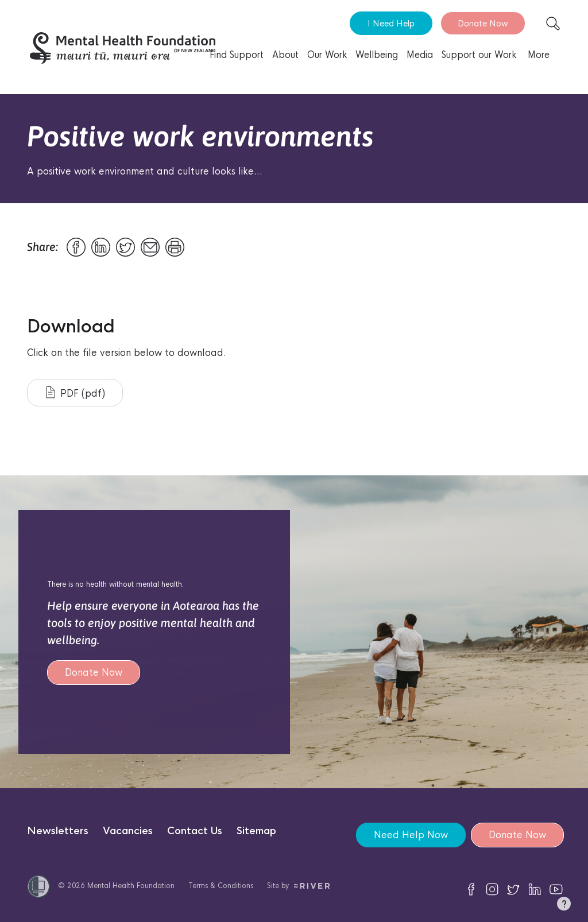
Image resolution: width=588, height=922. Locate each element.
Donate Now (483, 23)
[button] (564, 906)
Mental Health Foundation (131, 886)
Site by (298, 886)
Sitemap (256, 831)
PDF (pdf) (76, 393)
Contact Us (195, 831)
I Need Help (391, 23)
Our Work (327, 55)
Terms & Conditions (221, 886)
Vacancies (128, 831)
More (539, 55)
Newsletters (58, 831)
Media (420, 55)
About (285, 55)
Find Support (237, 55)
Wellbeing (377, 55)
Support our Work (479, 55)
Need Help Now (410, 835)
